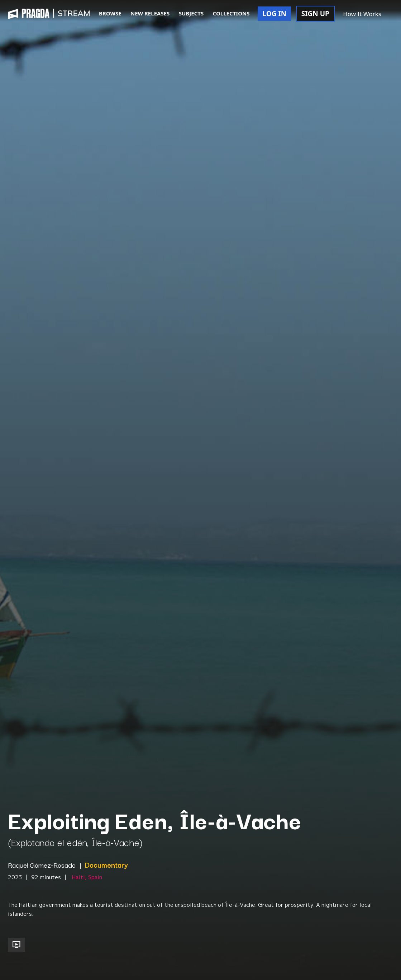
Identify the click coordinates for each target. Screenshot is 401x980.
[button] (393, 14)
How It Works (362, 14)
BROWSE (110, 13)
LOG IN (274, 14)
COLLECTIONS (231, 13)
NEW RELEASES (150, 13)
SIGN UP (315, 14)
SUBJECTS (191, 13)
